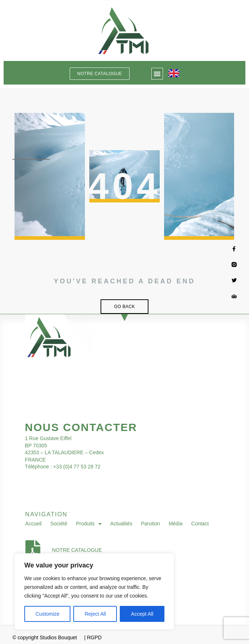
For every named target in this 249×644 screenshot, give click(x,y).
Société (59, 524)
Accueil (34, 524)
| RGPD (93, 637)
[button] (157, 74)
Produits (89, 524)
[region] (94, 591)
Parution (151, 524)
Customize (48, 614)
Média (176, 524)
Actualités (121, 524)
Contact (200, 524)
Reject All (95, 614)
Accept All (142, 614)
